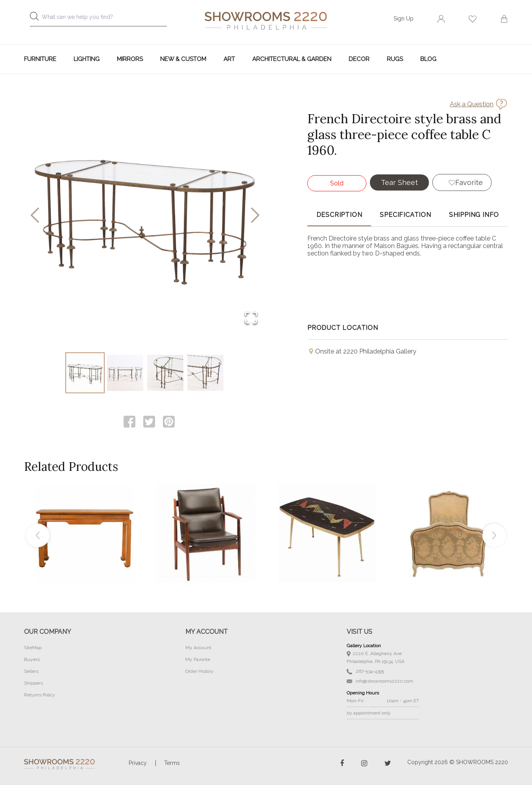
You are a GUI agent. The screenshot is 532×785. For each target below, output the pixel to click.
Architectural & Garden (292, 59)
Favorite (469, 182)
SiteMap (33, 648)
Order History (199, 671)
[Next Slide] (255, 216)
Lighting (87, 59)
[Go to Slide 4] (205, 373)
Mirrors (130, 59)
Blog (428, 59)
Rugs (395, 59)
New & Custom (183, 59)
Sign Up (404, 19)
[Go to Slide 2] (125, 373)
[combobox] (105, 19)
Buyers (32, 659)
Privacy (138, 763)
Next (494, 535)
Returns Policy (40, 695)
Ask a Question (472, 104)
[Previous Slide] (35, 216)
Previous (38, 535)
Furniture (40, 59)
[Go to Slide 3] (165, 373)
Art (229, 59)
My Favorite (198, 659)
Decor (359, 59)
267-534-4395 (365, 671)
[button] (145, 216)
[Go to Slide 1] (85, 373)
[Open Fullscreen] (251, 318)
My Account (198, 648)
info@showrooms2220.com (380, 681)
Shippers (33, 683)
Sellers (31, 671)
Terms (172, 763)
